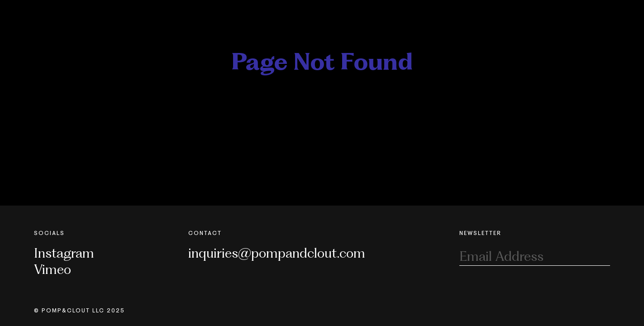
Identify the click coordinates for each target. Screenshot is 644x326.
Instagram (64, 253)
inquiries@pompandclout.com (277, 253)
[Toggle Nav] (605, 13)
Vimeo (52, 269)
